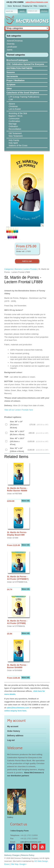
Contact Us (42, 6)
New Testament (16, 136)
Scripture (11, 84)
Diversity (11, 44)
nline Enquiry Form (20, 831)
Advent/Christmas (15, 41)
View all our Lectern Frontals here (19, 410)
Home (10, 6)
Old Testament (15, 133)
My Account (17, 6)
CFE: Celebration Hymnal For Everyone (25, 64)
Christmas (13, 106)
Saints (10, 50)
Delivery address (15, 736)
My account (13, 726)
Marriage (13, 124)
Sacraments (12, 76)
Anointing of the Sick (18, 113)
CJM (11, 99)
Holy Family (14, 140)
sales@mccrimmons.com (37, 2)
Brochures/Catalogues (17, 60)
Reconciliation (15, 129)
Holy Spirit (13, 143)
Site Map (15, 864)
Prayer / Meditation (15, 80)
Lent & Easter (15, 109)
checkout (44, 11)
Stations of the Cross (18, 146)
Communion (14, 119)
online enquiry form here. (16, 711)
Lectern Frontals (30, 269)
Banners (18, 269)
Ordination (13, 126)
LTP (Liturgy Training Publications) (24, 97)
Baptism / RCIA (16, 116)
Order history (14, 731)
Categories (9, 269)
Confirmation (14, 121)
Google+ (23, 864)
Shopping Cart (27, 6)
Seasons (11, 72)
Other (9, 89)
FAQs (35, 6)
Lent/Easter (12, 47)
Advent (12, 104)
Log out (11, 740)
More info (26, 501)
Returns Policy (28, 855)
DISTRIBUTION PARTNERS (19, 68)
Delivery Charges (12, 855)
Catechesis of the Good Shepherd (23, 93)
